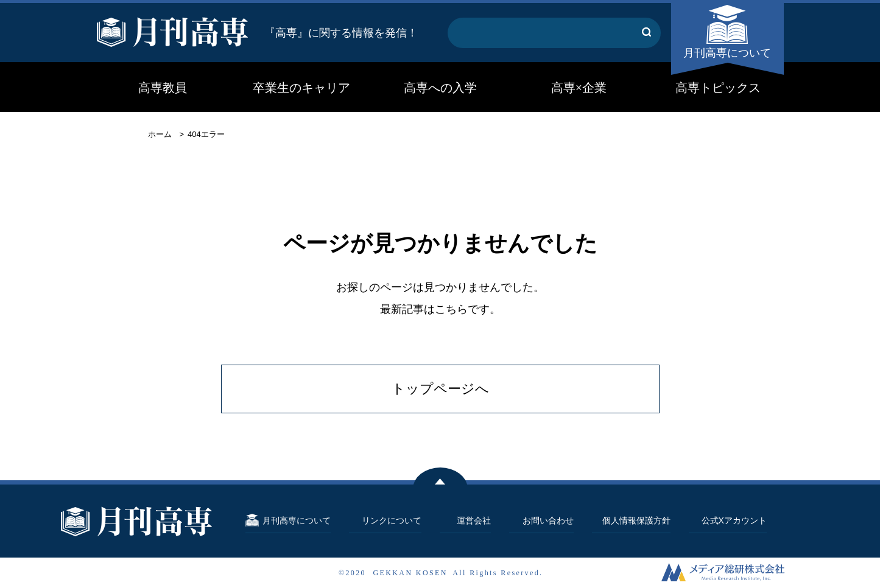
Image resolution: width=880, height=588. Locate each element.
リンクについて (392, 520)
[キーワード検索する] (646, 33)
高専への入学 (440, 88)
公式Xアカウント (734, 520)
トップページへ (440, 389)
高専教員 (163, 88)
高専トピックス (718, 88)
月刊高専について (727, 53)
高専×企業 (579, 88)
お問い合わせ (548, 520)
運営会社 (474, 520)
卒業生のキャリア (301, 88)
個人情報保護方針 (636, 520)
